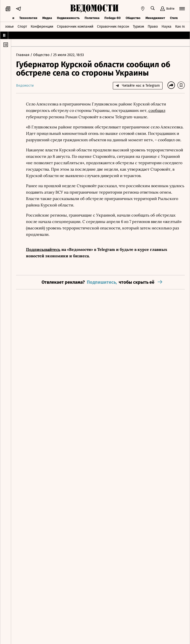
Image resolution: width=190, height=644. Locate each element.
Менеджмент (155, 18)
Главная (23, 55)
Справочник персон (113, 27)
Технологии (28, 18)
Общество (133, 18)
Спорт (22, 27)
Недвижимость (68, 18)
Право (153, 27)
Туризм (138, 27)
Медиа (47, 18)
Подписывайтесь (43, 249)
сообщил (157, 110)
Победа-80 (113, 18)
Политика (92, 18)
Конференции (42, 27)
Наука (166, 27)
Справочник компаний (75, 27)
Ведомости (25, 86)
